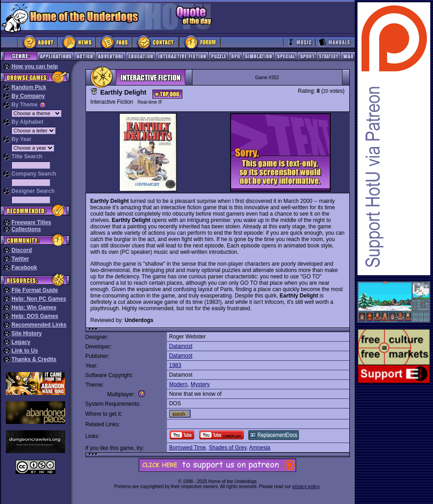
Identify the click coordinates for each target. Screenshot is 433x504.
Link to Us (25, 351)
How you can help (35, 66)
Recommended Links (39, 325)
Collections (26, 229)
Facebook (24, 267)
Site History (27, 333)
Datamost (181, 346)
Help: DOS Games (35, 316)
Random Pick (29, 87)
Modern (179, 384)
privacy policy (306, 486)
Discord (22, 250)
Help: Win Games (34, 307)
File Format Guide (35, 290)
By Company (28, 96)
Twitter (20, 259)
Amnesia (260, 448)
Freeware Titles (31, 222)
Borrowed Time (188, 448)
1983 (175, 365)
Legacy (21, 342)
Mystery (200, 384)
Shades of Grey (228, 448)
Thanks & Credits (34, 359)
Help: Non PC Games (39, 299)
